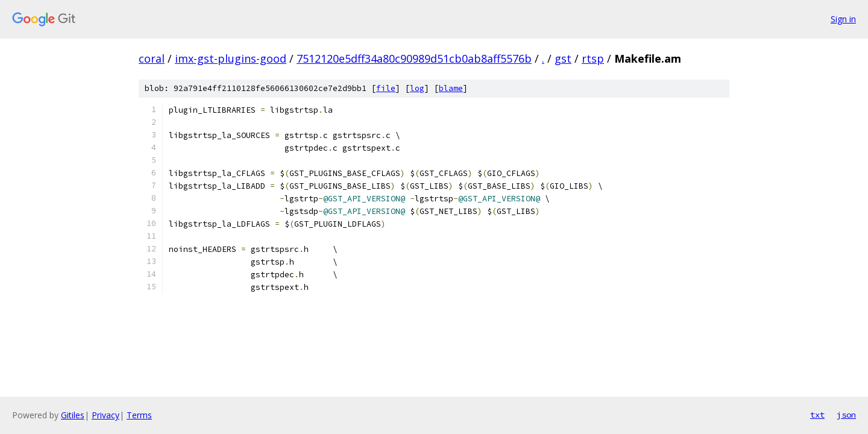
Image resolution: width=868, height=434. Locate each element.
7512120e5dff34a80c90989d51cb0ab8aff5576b (414, 58)
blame (451, 88)
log (417, 88)
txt (817, 415)
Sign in (843, 19)
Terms (139, 415)
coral (152, 58)
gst (563, 58)
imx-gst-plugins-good (231, 58)
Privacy (105, 415)
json (846, 415)
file (386, 88)
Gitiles (73, 415)
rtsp (593, 58)
